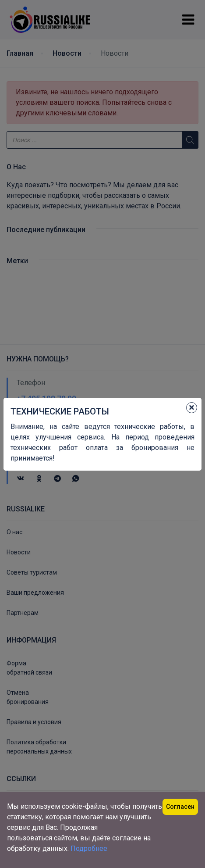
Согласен (180, 807)
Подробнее (89, 848)
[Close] (192, 408)
